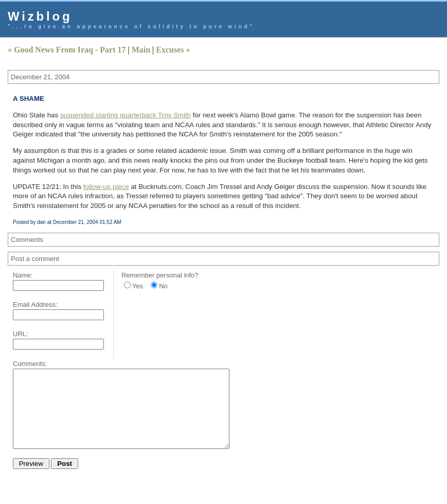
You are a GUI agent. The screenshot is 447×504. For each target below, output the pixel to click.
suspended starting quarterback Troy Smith (126, 115)
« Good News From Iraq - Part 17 (67, 50)
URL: (21, 334)
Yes (138, 286)
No (163, 286)
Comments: (30, 364)
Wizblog (40, 16)
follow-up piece (106, 187)
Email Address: (35, 305)
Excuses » (173, 50)
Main (141, 50)
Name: (23, 275)
